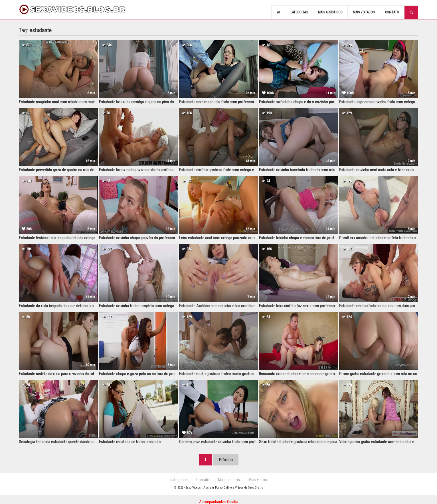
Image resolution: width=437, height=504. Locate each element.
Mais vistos (258, 480)
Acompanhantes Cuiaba (219, 502)
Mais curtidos (229, 480)
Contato (392, 12)
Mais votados (364, 12)
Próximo (226, 460)
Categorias (299, 12)
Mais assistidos (330, 12)
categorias (179, 480)
